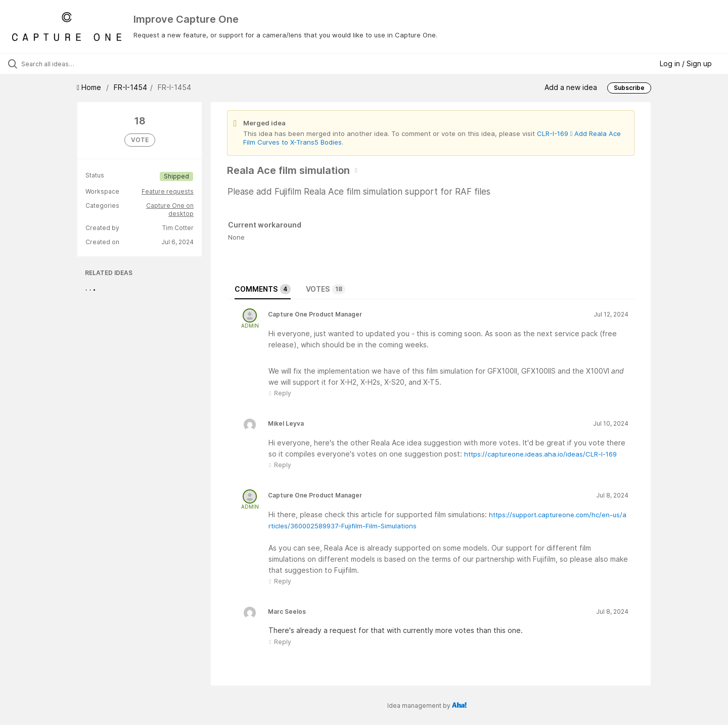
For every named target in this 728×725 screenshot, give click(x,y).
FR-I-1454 (130, 87)
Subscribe (629, 88)
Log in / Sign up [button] (686, 63)
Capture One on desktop (170, 210)
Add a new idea (571, 87)
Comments (263, 289)
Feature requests (168, 191)
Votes (326, 289)
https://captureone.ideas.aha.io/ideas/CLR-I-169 (540, 454)
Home (90, 87)
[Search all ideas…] (85, 64)
